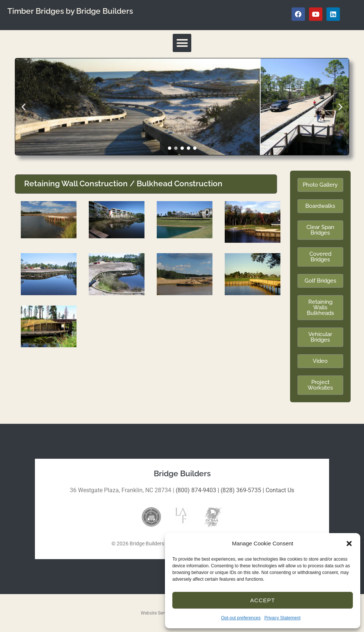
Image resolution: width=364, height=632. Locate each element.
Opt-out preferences (241, 618)
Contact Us (280, 490)
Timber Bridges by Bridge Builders (70, 11)
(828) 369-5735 (241, 490)
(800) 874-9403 (196, 490)
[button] (349, 544)
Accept (263, 600)
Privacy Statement (282, 618)
